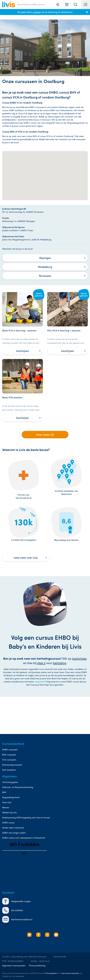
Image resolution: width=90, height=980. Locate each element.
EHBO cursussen (10, 749)
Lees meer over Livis (26, 558)
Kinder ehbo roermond (13, 828)
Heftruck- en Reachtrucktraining (18, 787)
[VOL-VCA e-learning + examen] (67, 323)
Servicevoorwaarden (70, 973)
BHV (4, 792)
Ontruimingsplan (10, 782)
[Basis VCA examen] (22, 390)
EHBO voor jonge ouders (14, 833)
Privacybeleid (51, 973)
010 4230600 (13, 910)
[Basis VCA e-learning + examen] (22, 323)
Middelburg (45, 267)
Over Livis (7, 802)
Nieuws (6, 807)
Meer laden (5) (45, 435)
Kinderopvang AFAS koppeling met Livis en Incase (26, 817)
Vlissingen (45, 258)
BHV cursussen (9, 755)
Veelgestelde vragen (16, 901)
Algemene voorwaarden (14, 965)
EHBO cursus (8, 822)
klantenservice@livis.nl (17, 919)
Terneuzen (45, 276)
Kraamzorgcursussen (12, 765)
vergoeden (40, 681)
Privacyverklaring (37, 965)
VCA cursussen (9, 760)
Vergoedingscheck (11, 797)
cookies (37, 12)
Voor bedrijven (9, 770)
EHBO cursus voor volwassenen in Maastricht (24, 838)
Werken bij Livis (9, 812)
